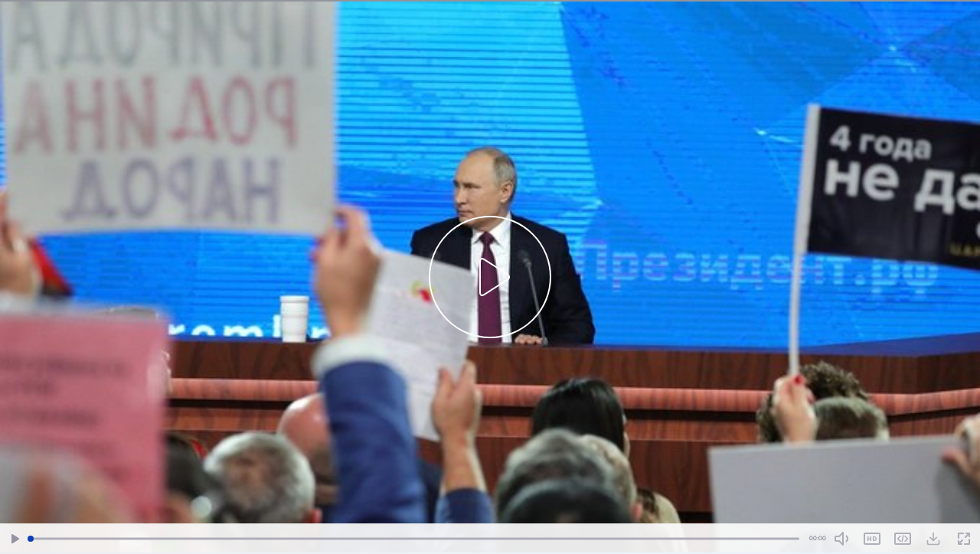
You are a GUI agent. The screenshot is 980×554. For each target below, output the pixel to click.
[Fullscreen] (964, 539)
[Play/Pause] (15, 539)
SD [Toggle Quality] (872, 539)
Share (903, 539)
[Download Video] (933, 539)
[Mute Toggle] (841, 539)
